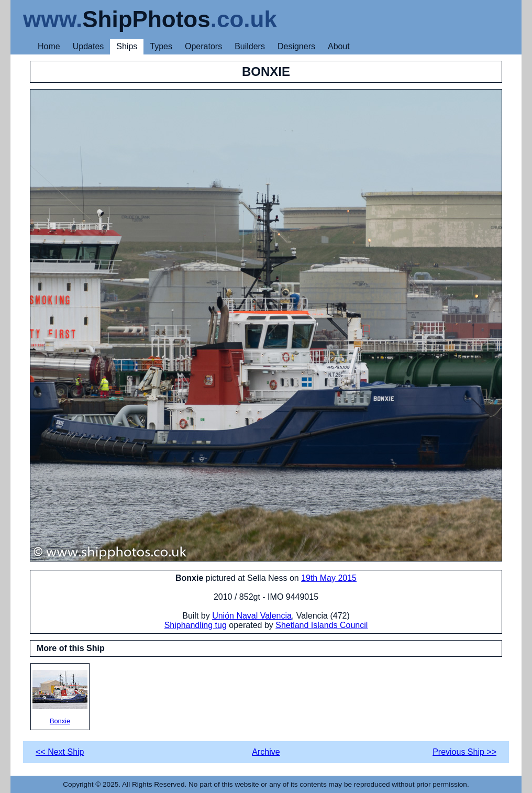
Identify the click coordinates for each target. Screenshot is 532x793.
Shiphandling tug (196, 625)
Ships (127, 46)
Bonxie (60, 697)
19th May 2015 (329, 578)
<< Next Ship (60, 752)
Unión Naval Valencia (252, 616)
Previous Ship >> (464, 752)
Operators (203, 46)
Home (49, 46)
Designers (296, 46)
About (339, 46)
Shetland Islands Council (322, 625)
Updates (88, 46)
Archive (266, 752)
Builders (250, 46)
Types (161, 46)
